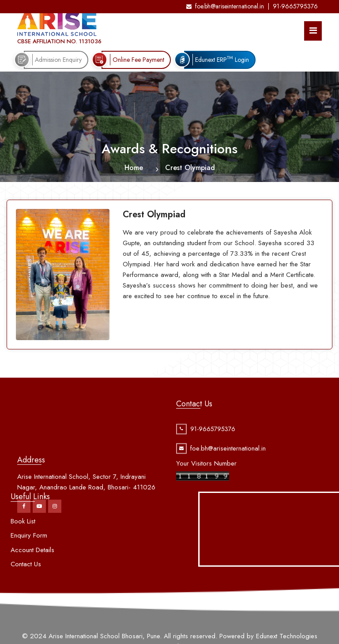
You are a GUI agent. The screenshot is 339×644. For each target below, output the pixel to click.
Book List (23, 541)
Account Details (32, 569)
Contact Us (26, 584)
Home (134, 168)
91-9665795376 (295, 6)
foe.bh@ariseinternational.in (225, 6)
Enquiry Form (29, 555)
